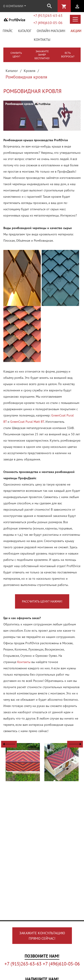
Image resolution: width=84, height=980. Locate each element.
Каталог (25, 31)
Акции (76, 31)
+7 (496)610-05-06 (48, 23)
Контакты (42, 40)
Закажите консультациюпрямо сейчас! (42, 936)
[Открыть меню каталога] (75, 19)
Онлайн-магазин (51, 31)
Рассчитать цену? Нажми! (42, 601)
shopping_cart (64, 7)
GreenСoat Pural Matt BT (27, 422)
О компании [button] (13, 6)
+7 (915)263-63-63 (48, 16)
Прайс (8, 31)
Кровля (30, 71)
